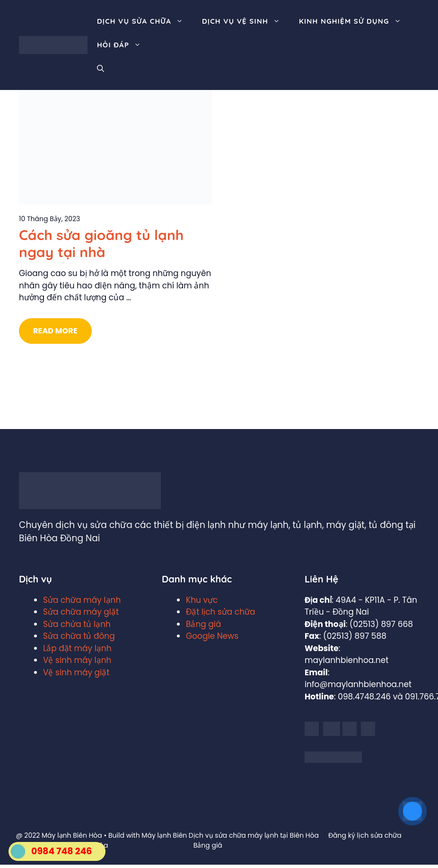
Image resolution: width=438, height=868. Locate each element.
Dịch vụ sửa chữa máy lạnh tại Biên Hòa (254, 835)
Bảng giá (204, 624)
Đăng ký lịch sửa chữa (365, 835)
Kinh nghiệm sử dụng (355, 21)
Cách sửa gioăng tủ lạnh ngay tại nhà (101, 243)
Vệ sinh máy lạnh (77, 660)
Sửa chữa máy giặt (81, 612)
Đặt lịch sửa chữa (221, 612)
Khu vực (202, 600)
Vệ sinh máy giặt (76, 672)
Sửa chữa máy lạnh (82, 600)
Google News (212, 636)
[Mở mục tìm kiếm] (101, 69)
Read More (55, 331)
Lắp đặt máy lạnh (77, 648)
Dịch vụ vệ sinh (246, 21)
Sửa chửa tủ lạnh (77, 624)
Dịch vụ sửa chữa (145, 21)
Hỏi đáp (124, 45)
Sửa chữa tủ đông (79, 636)
